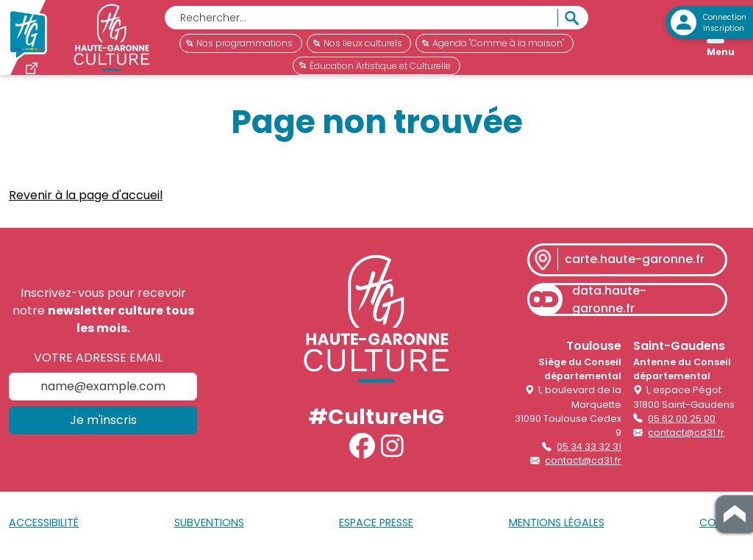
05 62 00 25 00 (682, 424)
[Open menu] (721, 41)
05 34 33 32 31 (589, 452)
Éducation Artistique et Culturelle (375, 66)
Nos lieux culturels (358, 43)
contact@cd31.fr (583, 466)
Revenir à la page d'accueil (86, 201)
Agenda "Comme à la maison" (493, 43)
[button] (362, 452)
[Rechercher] (361, 18)
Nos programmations (239, 43)
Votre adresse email (98, 363)
